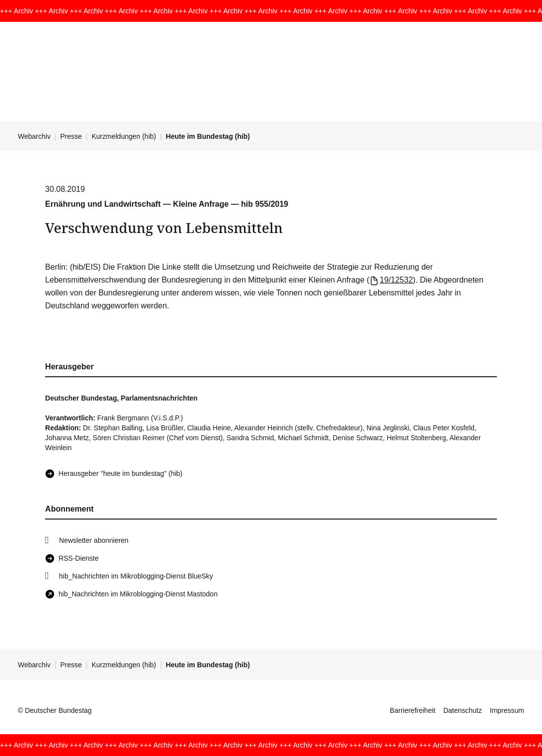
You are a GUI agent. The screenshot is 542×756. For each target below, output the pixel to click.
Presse (71, 136)
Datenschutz (463, 710)
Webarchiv (34, 136)
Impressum (507, 710)
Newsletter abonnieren (94, 540)
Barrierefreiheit (413, 710)
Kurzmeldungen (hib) (124, 136)
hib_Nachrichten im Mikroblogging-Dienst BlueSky (136, 576)
